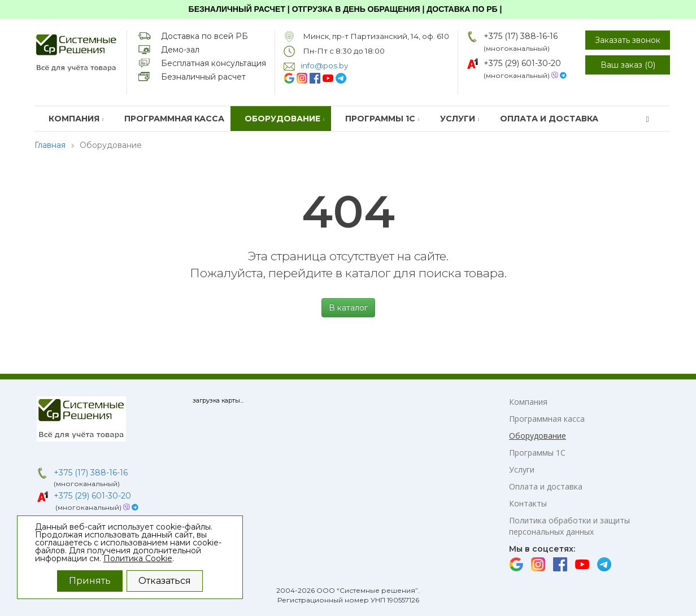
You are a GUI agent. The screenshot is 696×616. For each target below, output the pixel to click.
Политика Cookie (138, 558)
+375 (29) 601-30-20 (522, 63)
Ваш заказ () (628, 65)
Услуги (460, 119)
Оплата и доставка (549, 119)
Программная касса (174, 119)
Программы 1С (382, 119)
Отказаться (165, 581)
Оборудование (285, 119)
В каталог (348, 308)
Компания (76, 119)
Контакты (528, 503)
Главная (50, 145)
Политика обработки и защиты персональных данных (569, 526)
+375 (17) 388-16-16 (521, 36)
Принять (90, 581)
